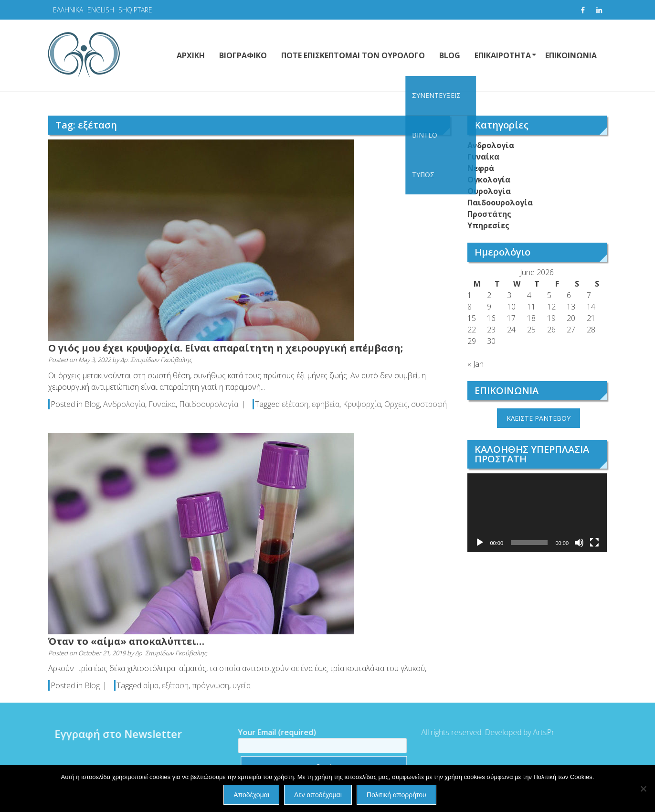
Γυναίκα (162, 404)
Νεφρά (481, 168)
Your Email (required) (318, 739)
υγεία (242, 685)
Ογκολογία (489, 180)
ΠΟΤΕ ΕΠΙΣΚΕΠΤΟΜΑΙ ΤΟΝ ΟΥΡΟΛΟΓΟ (353, 55)
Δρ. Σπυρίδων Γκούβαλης (156, 360)
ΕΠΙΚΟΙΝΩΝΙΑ (571, 55)
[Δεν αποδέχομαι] (643, 789)
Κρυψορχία (362, 404)
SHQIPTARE (135, 10)
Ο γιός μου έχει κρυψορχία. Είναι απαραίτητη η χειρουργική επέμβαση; (226, 348)
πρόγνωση (211, 685)
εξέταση (295, 404)
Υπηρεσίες (488, 225)
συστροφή (429, 404)
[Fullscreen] (594, 543)
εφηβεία (326, 404)
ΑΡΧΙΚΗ (191, 55)
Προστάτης (489, 214)
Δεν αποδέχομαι (318, 795)
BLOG (450, 55)
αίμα (151, 685)
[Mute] (579, 543)
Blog (92, 404)
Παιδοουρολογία (209, 404)
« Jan (475, 364)
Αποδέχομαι (251, 795)
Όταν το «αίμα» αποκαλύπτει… (126, 641)
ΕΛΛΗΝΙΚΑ (68, 10)
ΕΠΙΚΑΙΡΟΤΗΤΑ (503, 55)
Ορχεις (396, 404)
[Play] (480, 543)
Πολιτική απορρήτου (396, 795)
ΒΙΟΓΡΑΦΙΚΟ (243, 55)
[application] (537, 513)
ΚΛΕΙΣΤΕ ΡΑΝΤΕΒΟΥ (539, 418)
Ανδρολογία (124, 404)
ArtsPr (539, 732)
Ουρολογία (489, 191)
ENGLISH (101, 10)
